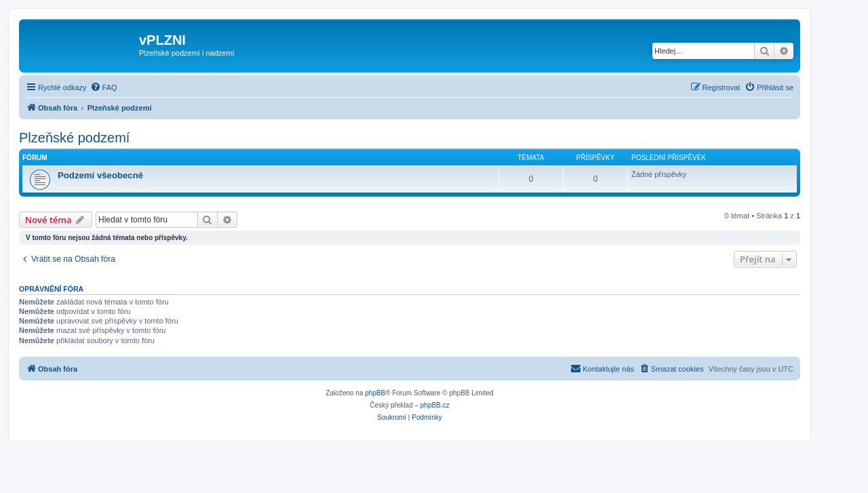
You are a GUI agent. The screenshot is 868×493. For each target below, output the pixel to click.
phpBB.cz (435, 405)
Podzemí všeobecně (100, 175)
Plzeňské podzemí (74, 138)
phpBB (375, 393)
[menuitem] (104, 87)
